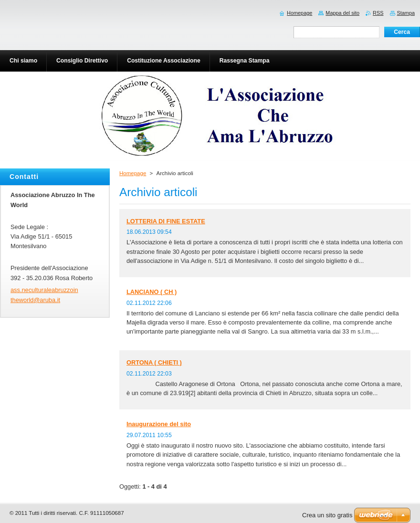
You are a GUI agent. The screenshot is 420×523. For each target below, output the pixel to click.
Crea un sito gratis (327, 515)
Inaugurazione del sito (159, 424)
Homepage (133, 173)
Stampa (406, 13)
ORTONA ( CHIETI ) (154, 362)
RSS (378, 13)
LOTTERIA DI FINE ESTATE (166, 221)
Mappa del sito (342, 13)
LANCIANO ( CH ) (152, 292)
